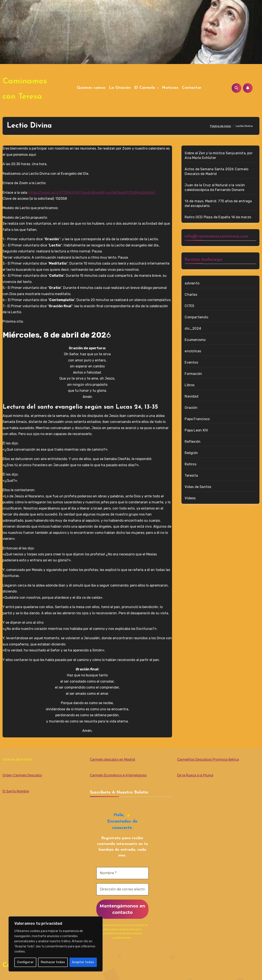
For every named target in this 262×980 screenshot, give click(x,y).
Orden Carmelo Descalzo (22, 775)
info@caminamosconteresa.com (216, 236)
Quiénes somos (91, 88)
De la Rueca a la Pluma (195, 775)
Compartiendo (196, 317)
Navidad (191, 396)
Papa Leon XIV (196, 430)
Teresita (191, 475)
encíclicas (193, 351)
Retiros (190, 464)
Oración (191, 408)
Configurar (25, 962)
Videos (190, 498)
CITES (189, 306)
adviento (192, 283)
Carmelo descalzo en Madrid (113, 759)
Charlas (191, 295)
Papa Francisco (197, 419)
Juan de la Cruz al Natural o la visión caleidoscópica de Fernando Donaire (215, 187)
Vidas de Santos (198, 487)
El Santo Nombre (16, 791)
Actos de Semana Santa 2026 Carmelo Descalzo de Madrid (216, 171)
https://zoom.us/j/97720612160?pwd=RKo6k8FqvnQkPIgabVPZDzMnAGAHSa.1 (92, 193)
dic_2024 (193, 328)
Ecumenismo (195, 340)
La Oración (120, 88)
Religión (191, 453)
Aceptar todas (83, 962)
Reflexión (193, 442)
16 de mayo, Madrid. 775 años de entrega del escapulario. (218, 203)
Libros (190, 385)
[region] (56, 944)
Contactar (192, 88)
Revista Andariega (203, 260)
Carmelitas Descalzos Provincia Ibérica (208, 759)
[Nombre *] (122, 873)
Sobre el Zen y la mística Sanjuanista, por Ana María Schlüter (219, 155)
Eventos (191, 362)
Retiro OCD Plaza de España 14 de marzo (218, 217)
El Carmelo (146, 88)
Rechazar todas (53, 962)
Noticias (170, 88)
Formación (193, 374)
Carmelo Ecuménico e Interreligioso (118, 775)
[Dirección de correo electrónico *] (122, 889)
